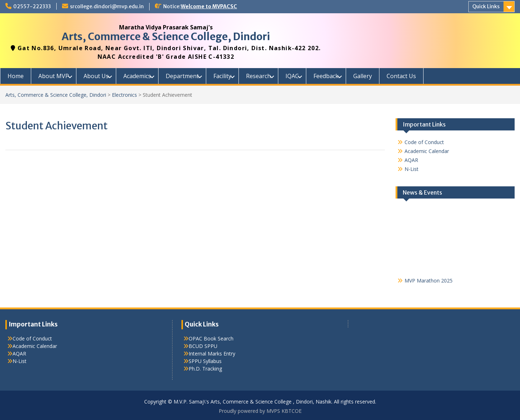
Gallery (363, 76)
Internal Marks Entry (212, 354)
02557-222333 (32, 6)
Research (258, 76)
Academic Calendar (427, 151)
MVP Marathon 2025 (429, 281)
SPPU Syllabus (205, 361)
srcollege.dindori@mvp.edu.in (107, 6)
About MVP (54, 76)
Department (182, 76)
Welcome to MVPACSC (209, 6)
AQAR (411, 160)
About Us (96, 76)
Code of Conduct (424, 142)
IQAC (292, 76)
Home (16, 76)
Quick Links (486, 6)
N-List (412, 169)
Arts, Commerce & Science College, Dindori (166, 37)
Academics (137, 76)
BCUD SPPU (203, 346)
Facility (222, 76)
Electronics (124, 95)
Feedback (326, 76)
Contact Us (401, 76)
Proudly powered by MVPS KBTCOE (260, 411)
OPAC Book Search (211, 338)
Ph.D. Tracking (205, 369)
